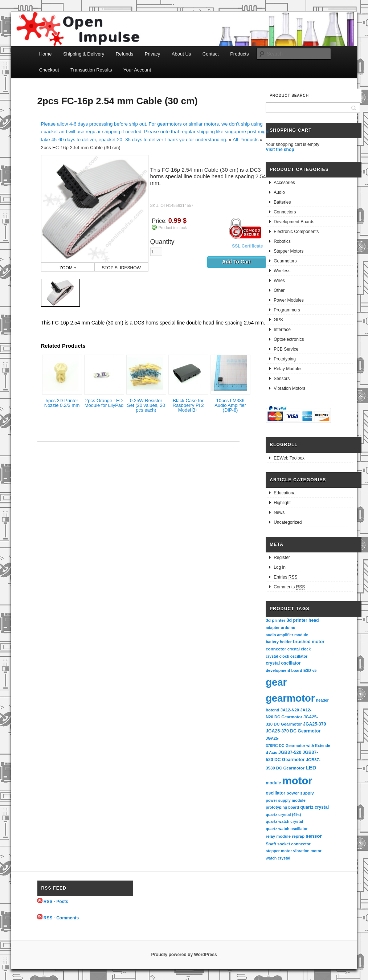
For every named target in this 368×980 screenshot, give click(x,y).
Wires (279, 281)
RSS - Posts (56, 902)
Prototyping (285, 359)
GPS (278, 320)
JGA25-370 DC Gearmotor (293, 731)
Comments (289, 587)
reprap (298, 836)
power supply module (286, 800)
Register (282, 558)
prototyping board (282, 807)
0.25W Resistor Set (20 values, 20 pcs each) (146, 405)
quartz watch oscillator (287, 829)
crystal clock (299, 649)
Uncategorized (288, 522)
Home (46, 54)
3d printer (275, 620)
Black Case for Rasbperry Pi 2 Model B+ (188, 405)
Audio (279, 192)
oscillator (275, 793)
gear (276, 682)
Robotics (282, 241)
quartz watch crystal (284, 821)
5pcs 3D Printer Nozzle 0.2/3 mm (62, 403)
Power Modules (289, 300)
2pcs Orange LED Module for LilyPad (104, 403)
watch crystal (278, 858)
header (322, 700)
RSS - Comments (61, 918)
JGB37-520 (290, 752)
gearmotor (290, 698)
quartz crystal (314, 807)
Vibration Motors (289, 388)
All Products (246, 140)
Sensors (282, 379)
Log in (280, 567)
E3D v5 (310, 670)
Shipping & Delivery (84, 54)
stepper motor (279, 851)
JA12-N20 (290, 710)
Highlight (282, 503)
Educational (285, 493)
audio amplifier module (287, 635)
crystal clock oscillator (287, 656)
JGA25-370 (314, 724)
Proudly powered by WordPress (184, 955)
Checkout (49, 70)
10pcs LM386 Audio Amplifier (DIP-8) (230, 405)
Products (239, 54)
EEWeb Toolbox (289, 458)
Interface (282, 330)
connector (276, 649)
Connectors (285, 212)
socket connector (294, 844)
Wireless (282, 271)
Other (279, 290)
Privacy (153, 54)
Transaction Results (91, 70)
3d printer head (303, 620)
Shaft (271, 844)
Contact (211, 54)
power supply (300, 793)
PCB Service (286, 349)
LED (311, 768)
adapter (273, 628)
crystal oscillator (283, 663)
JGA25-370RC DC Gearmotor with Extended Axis (298, 745)
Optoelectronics (289, 339)
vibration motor (307, 851)
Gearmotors (285, 261)
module (273, 783)
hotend (272, 710)
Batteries (282, 202)
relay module (278, 836)
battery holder (279, 642)
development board (284, 670)
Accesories (284, 183)
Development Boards (294, 222)
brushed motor (309, 642)
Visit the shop (280, 150)
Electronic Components (296, 232)
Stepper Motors (289, 251)
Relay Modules (288, 369)
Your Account (137, 70)
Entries (285, 577)
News (279, 513)
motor (297, 781)
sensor (314, 836)
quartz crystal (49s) (283, 814)
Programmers (287, 310)
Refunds (124, 54)
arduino (288, 628)
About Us (181, 54)
